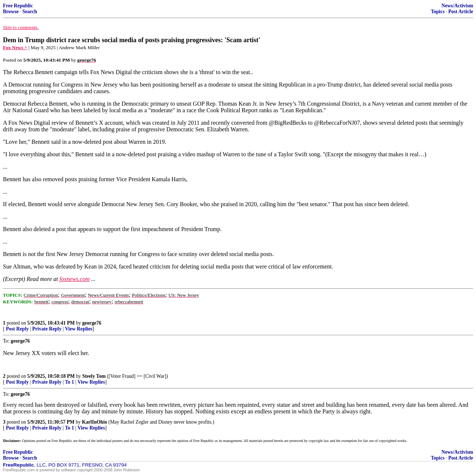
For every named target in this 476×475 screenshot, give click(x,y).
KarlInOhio (95, 422)
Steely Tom (94, 376)
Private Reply (47, 329)
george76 (92, 323)
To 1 (70, 382)
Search (30, 12)
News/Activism (457, 6)
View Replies (79, 329)
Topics (438, 12)
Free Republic (18, 6)
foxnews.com (75, 279)
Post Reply (17, 329)
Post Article (461, 12)
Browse (11, 12)
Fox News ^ (15, 47)
